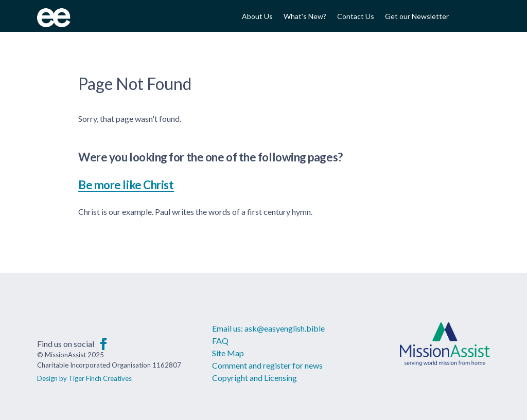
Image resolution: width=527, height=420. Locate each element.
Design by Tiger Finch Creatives (84, 378)
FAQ (220, 341)
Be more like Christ (126, 185)
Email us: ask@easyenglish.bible (268, 328)
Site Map (228, 353)
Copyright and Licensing (254, 378)
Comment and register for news (267, 365)
